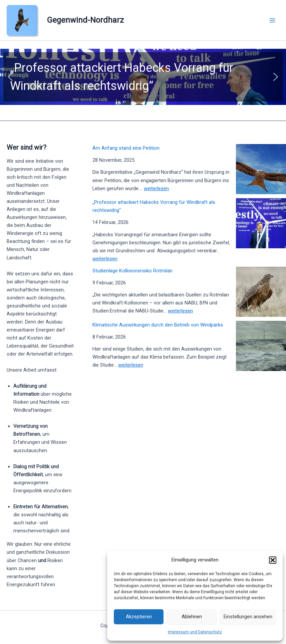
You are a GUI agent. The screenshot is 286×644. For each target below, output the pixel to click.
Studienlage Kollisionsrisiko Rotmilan (132, 271)
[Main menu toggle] (272, 20)
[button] (273, 560)
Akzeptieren (139, 617)
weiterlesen (156, 188)
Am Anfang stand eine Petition (126, 148)
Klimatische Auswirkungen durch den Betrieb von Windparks (158, 325)
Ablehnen (192, 617)
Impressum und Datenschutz (195, 632)
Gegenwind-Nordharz (85, 20)
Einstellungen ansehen (248, 617)
